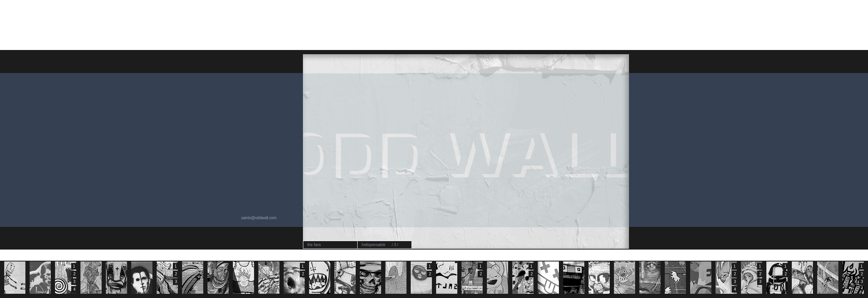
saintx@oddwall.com (259, 218)
